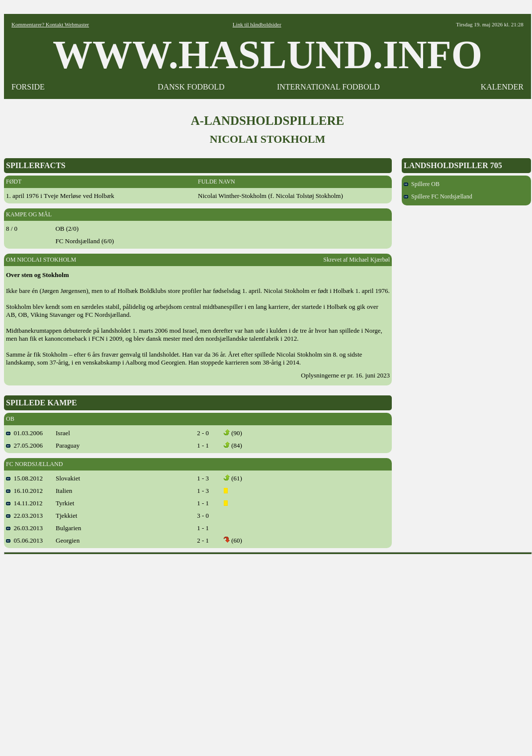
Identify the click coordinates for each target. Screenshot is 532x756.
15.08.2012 (24, 478)
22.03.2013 (24, 516)
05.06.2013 (24, 540)
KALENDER (502, 87)
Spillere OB (422, 184)
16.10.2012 (24, 491)
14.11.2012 (24, 503)
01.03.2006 (24, 433)
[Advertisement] (93, 652)
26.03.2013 (24, 528)
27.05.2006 (24, 445)
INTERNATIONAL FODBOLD (328, 87)
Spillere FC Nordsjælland (438, 196)
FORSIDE (28, 87)
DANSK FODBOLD (191, 87)
